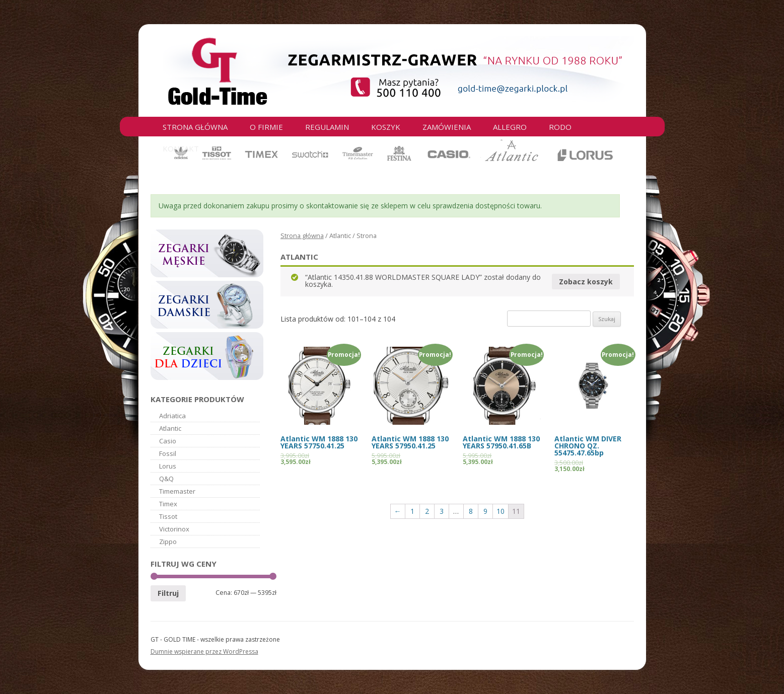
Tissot (168, 516)
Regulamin (327, 127)
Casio (168, 441)
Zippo (168, 542)
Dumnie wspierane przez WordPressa (204, 651)
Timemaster (177, 491)
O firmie (266, 127)
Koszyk (386, 127)
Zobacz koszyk (586, 282)
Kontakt (181, 148)
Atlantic (170, 428)
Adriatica (172, 416)
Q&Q (166, 479)
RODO (560, 127)
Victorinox (174, 529)
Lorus (168, 466)
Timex (168, 504)
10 (501, 511)
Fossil (168, 453)
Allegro (510, 127)
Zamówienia (447, 127)
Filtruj (168, 593)
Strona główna (195, 127)
